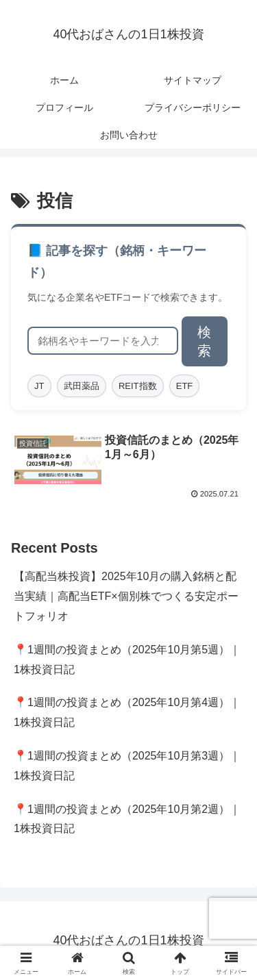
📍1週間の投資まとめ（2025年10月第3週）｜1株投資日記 (127, 766)
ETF (185, 386)
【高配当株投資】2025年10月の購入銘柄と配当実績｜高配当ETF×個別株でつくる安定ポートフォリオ (126, 596)
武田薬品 (82, 386)
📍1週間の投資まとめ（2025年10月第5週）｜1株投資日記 (127, 659)
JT (39, 386)
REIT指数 (138, 386)
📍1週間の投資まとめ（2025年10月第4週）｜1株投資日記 (127, 712)
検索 (204, 341)
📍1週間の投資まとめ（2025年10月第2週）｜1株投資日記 (127, 819)
